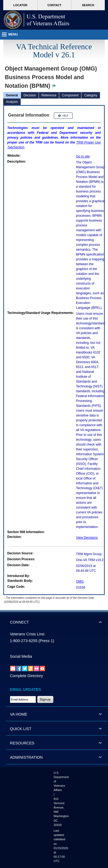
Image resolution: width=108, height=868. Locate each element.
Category (91, 95)
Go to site (83, 156)
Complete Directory (26, 676)
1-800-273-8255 (24, 641)
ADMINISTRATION (26, 757)
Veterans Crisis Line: (28, 634)
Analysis (12, 102)
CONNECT (19, 622)
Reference (49, 95)
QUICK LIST (21, 729)
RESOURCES (22, 743)
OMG (80, 582)
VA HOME (19, 714)
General (12, 95)
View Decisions (87, 538)
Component (70, 95)
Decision (30, 95)
